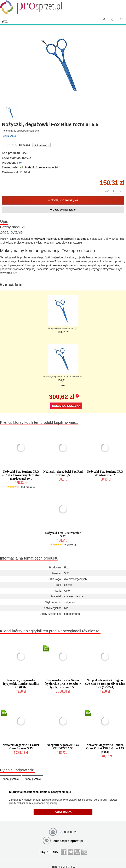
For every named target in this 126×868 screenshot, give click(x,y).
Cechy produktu (13, 227)
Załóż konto (63, 812)
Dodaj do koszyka (66, 406)
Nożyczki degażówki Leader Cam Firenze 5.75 (21, 747)
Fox (20, 163)
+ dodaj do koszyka (63, 200)
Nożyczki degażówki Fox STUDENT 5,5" (63, 747)
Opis (4, 221)
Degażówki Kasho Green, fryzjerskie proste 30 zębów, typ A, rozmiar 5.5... (63, 684)
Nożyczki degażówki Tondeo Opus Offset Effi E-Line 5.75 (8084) (105, 748)
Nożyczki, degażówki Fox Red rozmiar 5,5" (63, 473)
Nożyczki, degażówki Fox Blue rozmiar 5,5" (63, 377)
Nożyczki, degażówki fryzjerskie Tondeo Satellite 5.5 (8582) (21, 684)
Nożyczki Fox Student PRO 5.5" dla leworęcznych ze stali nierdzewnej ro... (21, 475)
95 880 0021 (63, 832)
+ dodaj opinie (41, 145)
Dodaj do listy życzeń (63, 210)
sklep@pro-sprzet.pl (63, 840)
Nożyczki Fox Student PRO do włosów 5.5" (105, 473)
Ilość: (107, 191)
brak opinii (24, 145)
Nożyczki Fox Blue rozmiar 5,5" (63, 328)
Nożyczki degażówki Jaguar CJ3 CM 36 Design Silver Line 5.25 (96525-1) (105, 684)
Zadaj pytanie (11, 232)
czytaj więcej (9, 136)
